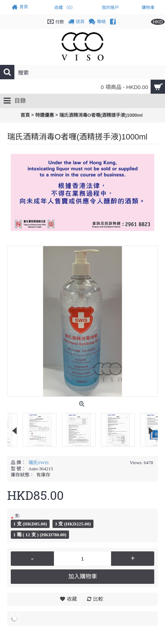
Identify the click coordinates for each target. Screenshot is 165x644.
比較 (98, 599)
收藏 (72, 599)
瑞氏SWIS (39, 463)
